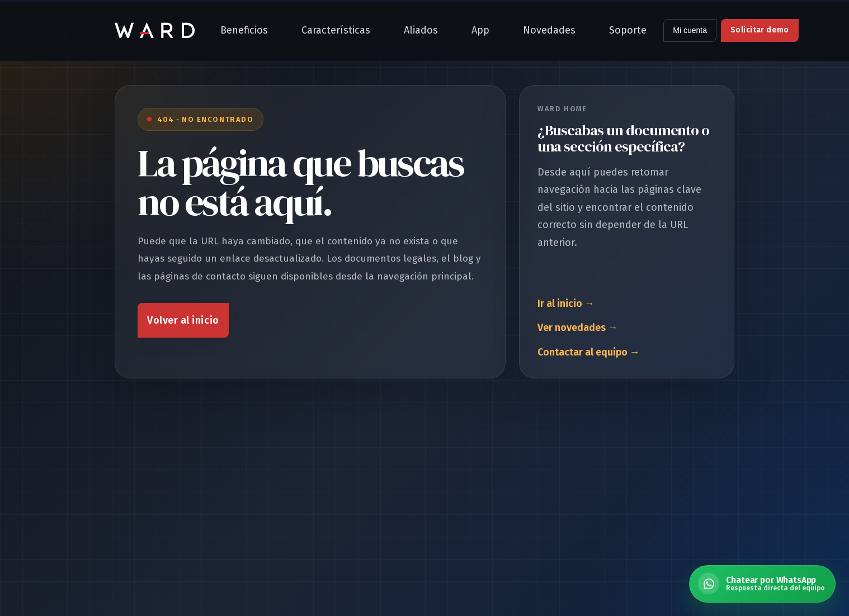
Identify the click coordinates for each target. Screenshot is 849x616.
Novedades (549, 30)
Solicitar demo (760, 30)
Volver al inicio (183, 320)
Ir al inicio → (566, 304)
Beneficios (244, 30)
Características (336, 30)
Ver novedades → (578, 328)
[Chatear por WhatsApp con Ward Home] (762, 584)
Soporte (628, 30)
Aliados (421, 30)
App (480, 30)
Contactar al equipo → (589, 352)
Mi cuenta (690, 30)
